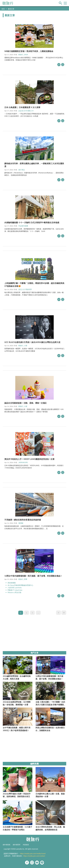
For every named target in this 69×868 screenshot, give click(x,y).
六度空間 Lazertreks (15, 588)
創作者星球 (17, 845)
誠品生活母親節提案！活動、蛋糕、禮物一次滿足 (26, 403)
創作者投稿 (7, 845)
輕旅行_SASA (23, 55)
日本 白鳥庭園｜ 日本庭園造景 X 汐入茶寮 (22, 107)
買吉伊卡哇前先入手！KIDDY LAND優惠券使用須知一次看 (29, 459)
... (38, 613)
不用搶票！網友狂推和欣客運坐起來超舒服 (23, 520)
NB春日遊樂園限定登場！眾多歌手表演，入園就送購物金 (29, 51)
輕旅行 (8, 3)
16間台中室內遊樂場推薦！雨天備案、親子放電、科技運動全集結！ (33, 576)
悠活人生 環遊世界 (25, 289)
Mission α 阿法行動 (14, 592)
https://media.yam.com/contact (34, 856)
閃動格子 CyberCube (15, 590)
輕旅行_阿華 (23, 579)
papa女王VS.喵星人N (26, 111)
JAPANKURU (23, 462)
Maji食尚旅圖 (23, 226)
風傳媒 (21, 523)
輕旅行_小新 (23, 346)
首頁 (3, 9)
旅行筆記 (22, 170)
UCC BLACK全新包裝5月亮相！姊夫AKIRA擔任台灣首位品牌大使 (32, 342)
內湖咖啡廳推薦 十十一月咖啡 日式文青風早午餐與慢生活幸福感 (32, 222)
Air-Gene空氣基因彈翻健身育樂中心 (20, 585)
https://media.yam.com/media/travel (33, 853)
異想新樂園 (12, 583)
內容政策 (26, 845)
